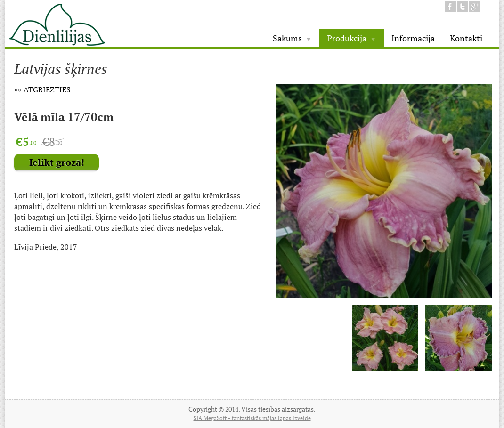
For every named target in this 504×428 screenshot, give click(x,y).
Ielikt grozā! (57, 162)
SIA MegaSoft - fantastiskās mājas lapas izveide (252, 418)
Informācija (413, 38)
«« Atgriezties (42, 89)
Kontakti (466, 38)
